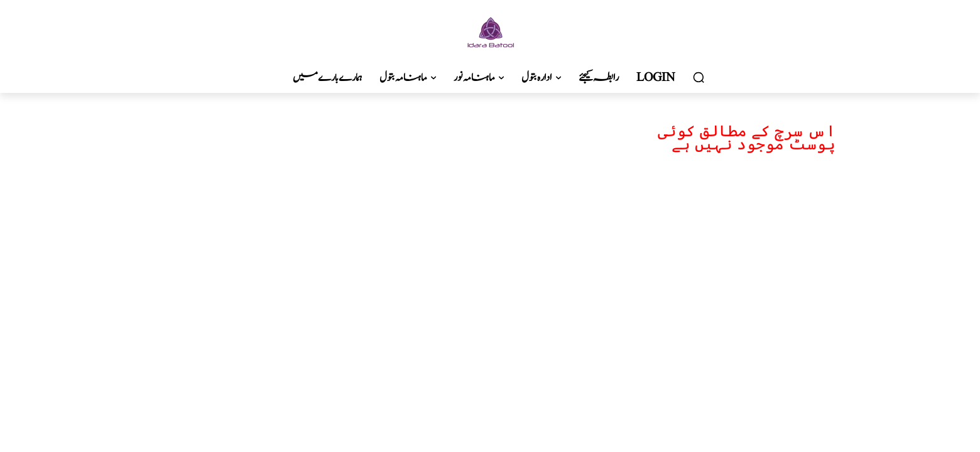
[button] (699, 78)
